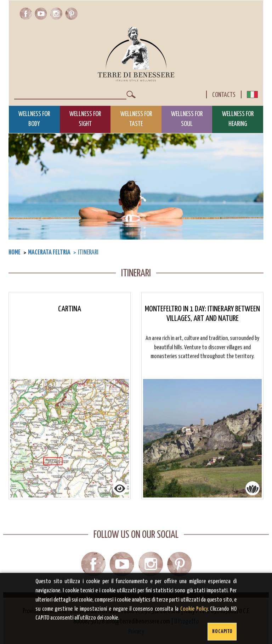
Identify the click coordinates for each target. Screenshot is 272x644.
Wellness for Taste (136, 119)
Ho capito (222, 631)
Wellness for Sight (85, 119)
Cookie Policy (194, 609)
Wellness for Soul (187, 119)
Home (15, 252)
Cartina (70, 309)
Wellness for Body (34, 119)
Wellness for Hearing (238, 119)
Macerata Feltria (49, 252)
